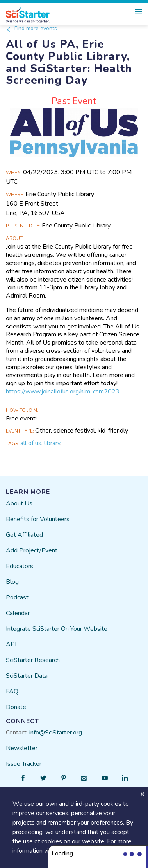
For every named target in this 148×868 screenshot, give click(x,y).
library (52, 443)
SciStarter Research (33, 660)
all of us (31, 443)
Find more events (31, 28)
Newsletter (22, 748)
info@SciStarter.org (56, 733)
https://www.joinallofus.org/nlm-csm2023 (63, 392)
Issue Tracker (24, 764)
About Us (19, 503)
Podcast (17, 597)
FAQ (12, 691)
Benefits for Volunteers (38, 519)
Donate (16, 707)
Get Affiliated (24, 535)
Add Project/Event (32, 550)
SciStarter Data (27, 676)
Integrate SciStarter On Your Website (57, 629)
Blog (12, 582)
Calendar (18, 613)
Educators (20, 566)
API (11, 644)
